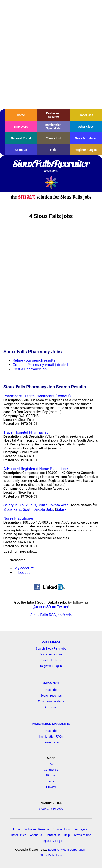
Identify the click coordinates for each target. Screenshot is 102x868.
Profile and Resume (53, 115)
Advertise (51, 707)
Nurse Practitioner (18, 518)
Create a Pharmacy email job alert (40, 365)
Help (53, 150)
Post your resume (51, 654)
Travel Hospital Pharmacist (26, 432)
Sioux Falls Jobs (51, 855)
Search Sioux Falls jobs (51, 649)
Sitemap (51, 775)
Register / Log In (86, 150)
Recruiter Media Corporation (67, 850)
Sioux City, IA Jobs (51, 809)
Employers (21, 127)
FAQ (51, 764)
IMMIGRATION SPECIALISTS (51, 724)
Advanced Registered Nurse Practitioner (36, 469)
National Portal (21, 138)
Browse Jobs (61, 829)
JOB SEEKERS (51, 642)
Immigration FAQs (51, 737)
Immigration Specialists (53, 126)
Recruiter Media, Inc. (51, 182)
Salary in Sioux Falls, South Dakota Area (36, 505)
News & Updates (86, 138)
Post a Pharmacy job (30, 369)
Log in (58, 666)
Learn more (51, 742)
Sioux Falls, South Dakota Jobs (29, 510)
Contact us (51, 770)
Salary (61, 510)
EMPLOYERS (51, 683)
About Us (21, 150)
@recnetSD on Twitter (50, 607)
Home (21, 115)
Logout (24, 573)
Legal (51, 781)
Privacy (51, 787)
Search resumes (51, 696)
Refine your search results (34, 360)
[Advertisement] (51, 55)
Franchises (86, 115)
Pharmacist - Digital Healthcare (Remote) (37, 396)
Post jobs (51, 690)
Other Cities (86, 127)
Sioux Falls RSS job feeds (51, 615)
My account (24, 568)
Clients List (53, 138)
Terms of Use (82, 835)
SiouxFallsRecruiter (51, 166)
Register (46, 666)
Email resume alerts (51, 701)
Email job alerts (51, 660)
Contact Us (53, 835)
